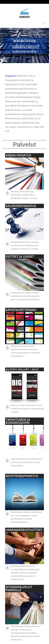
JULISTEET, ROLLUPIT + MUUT (22, 369)
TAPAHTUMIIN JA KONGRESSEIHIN (18, 421)
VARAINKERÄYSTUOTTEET (24, 530)
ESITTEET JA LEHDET (20, 256)
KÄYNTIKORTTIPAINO (21, 310)
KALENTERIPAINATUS (21, 206)
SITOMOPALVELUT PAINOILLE (19, 588)
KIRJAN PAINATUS (18, 155)
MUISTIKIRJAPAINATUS (22, 476)
